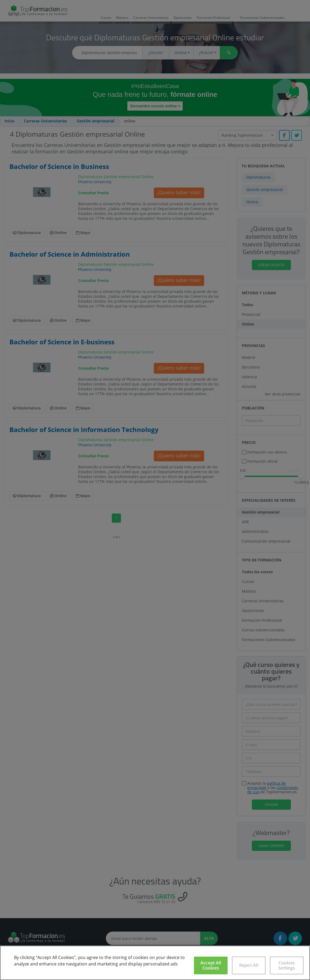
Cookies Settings (287, 965)
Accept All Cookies (211, 965)
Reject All (249, 965)
